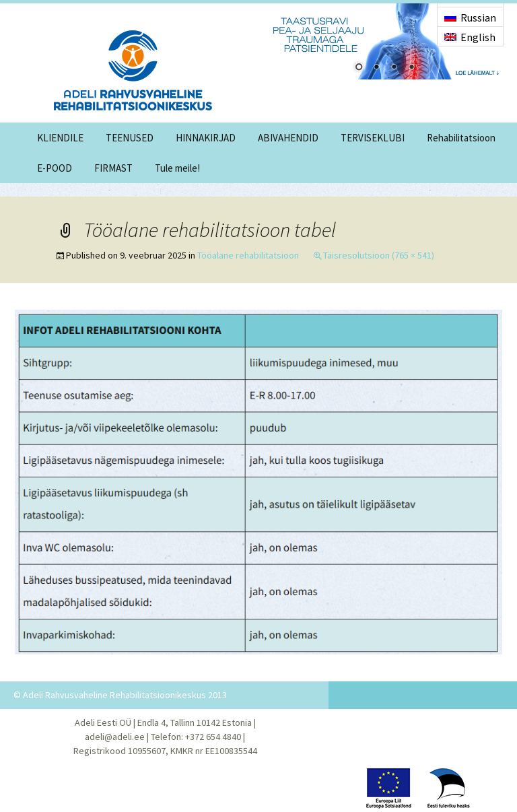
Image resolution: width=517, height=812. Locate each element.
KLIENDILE (60, 138)
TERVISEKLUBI (373, 138)
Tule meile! (177, 168)
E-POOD (55, 168)
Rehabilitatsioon (461, 138)
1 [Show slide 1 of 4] (359, 68)
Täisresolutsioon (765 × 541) (379, 255)
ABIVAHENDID (288, 138)
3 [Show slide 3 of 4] (394, 68)
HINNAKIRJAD (206, 138)
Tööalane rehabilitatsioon (248, 255)
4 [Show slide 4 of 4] (411, 68)
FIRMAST (113, 168)
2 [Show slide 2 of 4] (376, 68)
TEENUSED (130, 138)
